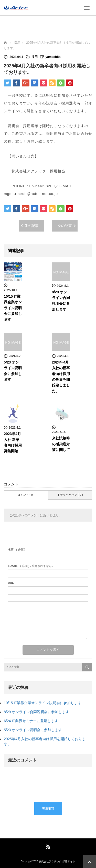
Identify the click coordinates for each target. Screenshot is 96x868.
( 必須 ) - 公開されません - (31, 566)
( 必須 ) (17, 550)
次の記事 (65, 226)
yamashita (53, 57)
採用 (35, 57)
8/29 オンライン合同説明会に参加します (36, 712)
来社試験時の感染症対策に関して (61, 444)
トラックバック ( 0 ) (70, 495)
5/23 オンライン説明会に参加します (33, 730)
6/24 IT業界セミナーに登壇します (31, 721)
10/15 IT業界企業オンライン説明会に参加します (13, 308)
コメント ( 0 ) (26, 495)
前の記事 (31, 226)
